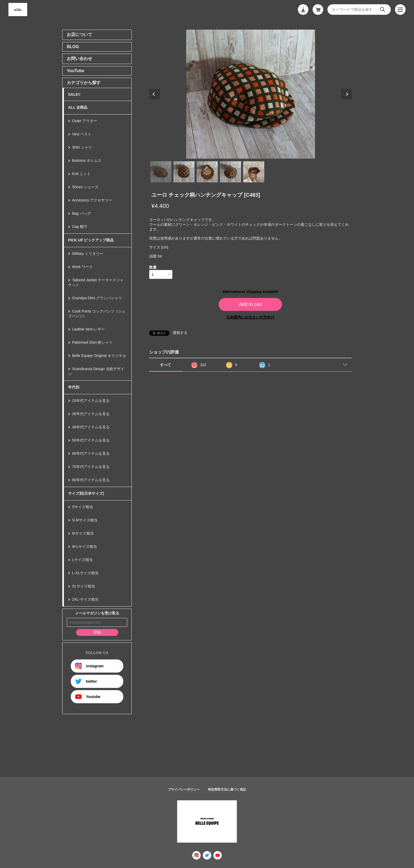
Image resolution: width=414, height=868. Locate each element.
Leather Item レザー (89, 329)
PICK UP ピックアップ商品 (91, 240)
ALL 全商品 (78, 107)
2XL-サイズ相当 (85, 599)
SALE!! (74, 94)
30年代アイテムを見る (91, 414)
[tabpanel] (251, 94)
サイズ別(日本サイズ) (86, 493)
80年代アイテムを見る (91, 480)
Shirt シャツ (82, 147)
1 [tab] (161, 172)
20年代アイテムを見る (91, 401)
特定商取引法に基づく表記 (227, 789)
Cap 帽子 (80, 227)
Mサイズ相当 (83, 533)
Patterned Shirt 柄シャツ (92, 342)
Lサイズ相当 (82, 560)
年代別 (74, 387)
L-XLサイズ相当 (85, 573)
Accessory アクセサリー (92, 200)
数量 (153, 267)
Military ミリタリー (88, 254)
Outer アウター (85, 121)
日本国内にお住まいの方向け (250, 317)
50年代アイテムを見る (91, 440)
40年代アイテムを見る (91, 427)
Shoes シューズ (85, 187)
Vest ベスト (82, 134)
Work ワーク (82, 267)
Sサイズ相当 (83, 507)
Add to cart (250, 304)
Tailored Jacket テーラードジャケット (96, 282)
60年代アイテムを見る (91, 453)
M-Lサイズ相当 (84, 546)
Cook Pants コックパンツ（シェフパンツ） (97, 314)
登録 (97, 632)
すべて (166, 365)
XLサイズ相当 (84, 586)
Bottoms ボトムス (87, 160)
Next (346, 94)
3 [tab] (207, 172)
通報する (180, 333)
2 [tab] (184, 172)
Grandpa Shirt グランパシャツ (97, 298)
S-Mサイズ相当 (85, 520)
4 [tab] (230, 172)
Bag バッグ (81, 213)
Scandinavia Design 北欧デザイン (96, 371)
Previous (154, 94)
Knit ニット (81, 174)
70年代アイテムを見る (91, 467)
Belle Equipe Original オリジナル (99, 356)
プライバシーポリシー (184, 789)
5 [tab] (254, 172)
